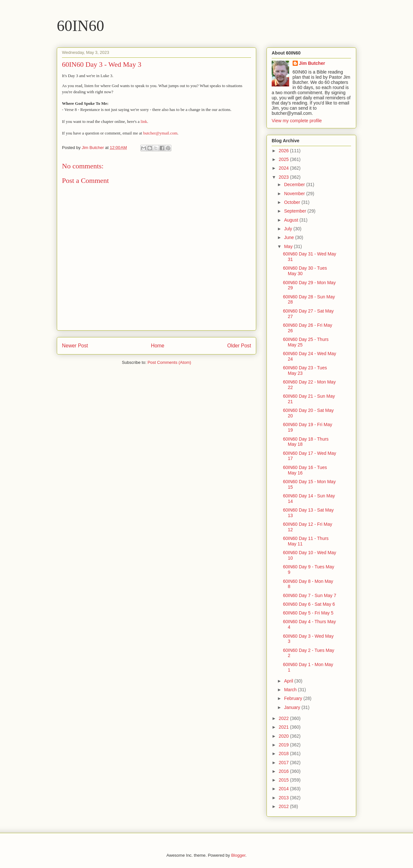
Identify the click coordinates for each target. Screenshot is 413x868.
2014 (284, 789)
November (295, 194)
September (296, 211)
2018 (284, 753)
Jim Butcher (312, 63)
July (289, 229)
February (294, 698)
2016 (284, 771)
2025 (284, 159)
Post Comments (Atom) (169, 362)
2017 (284, 763)
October (293, 202)
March (291, 690)
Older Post (239, 346)
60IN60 (81, 26)
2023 (284, 177)
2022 (284, 718)
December (295, 185)
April (289, 681)
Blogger (238, 855)
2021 (284, 727)
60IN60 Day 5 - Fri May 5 (308, 613)
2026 (284, 151)
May (289, 246)
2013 (284, 798)
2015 (284, 780)
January (293, 707)
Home (158, 346)
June (289, 237)
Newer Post (75, 346)
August (292, 220)
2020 (284, 736)
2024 (284, 168)
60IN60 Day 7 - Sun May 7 (310, 595)
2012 (284, 806)
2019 (284, 745)
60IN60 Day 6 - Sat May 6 (309, 604)
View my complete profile (297, 121)
